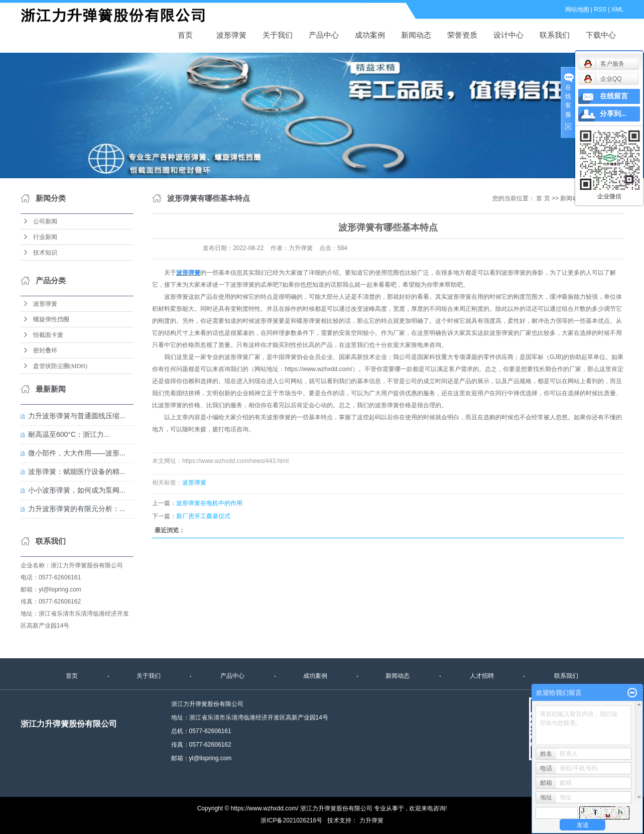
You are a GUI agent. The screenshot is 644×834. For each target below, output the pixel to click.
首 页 (543, 198)
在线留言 (614, 96)
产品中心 (324, 35)
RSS (600, 10)
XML (618, 10)
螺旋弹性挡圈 (51, 319)
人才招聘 (482, 676)
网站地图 (577, 10)
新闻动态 (416, 35)
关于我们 (278, 35)
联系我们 (555, 35)
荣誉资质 (462, 35)
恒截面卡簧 (48, 335)
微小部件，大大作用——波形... (77, 453)
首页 (185, 35)
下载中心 (601, 35)
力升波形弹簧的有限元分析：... (77, 509)
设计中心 (508, 35)
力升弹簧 (371, 820)
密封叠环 (45, 350)
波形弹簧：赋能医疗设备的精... (77, 471)
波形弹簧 (118, 16)
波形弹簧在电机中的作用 (209, 503)
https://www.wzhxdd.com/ (318, 369)
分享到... (613, 114)
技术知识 (45, 253)
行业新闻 (45, 237)
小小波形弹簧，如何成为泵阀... (77, 490)
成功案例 (370, 35)
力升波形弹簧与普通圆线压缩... (77, 416)
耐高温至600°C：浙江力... (69, 434)
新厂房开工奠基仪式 (203, 516)
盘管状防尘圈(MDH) (60, 366)
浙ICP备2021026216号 (291, 820)
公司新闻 (45, 221)
